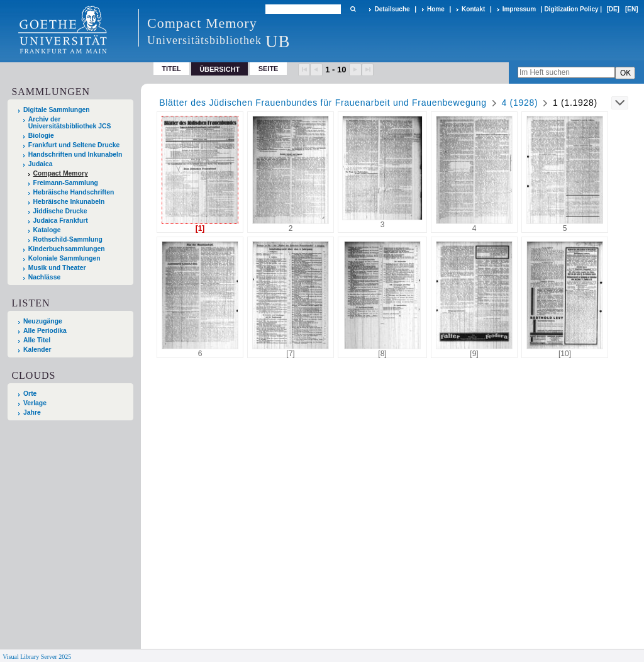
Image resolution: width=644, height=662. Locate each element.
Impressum (519, 9)
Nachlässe (44, 277)
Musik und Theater (57, 268)
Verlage (35, 403)
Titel (171, 69)
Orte (30, 394)
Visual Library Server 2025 (37, 657)
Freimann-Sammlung (66, 183)
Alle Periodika (45, 331)
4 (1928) (520, 103)
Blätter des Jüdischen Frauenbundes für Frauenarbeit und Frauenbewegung (323, 103)
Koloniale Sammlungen (64, 258)
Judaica (41, 164)
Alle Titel (37, 340)
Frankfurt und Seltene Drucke (74, 145)
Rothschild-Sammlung (68, 239)
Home (436, 9)
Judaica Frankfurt (61, 221)
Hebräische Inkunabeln (69, 202)
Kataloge (47, 230)
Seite (269, 69)
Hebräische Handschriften (74, 192)
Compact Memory (61, 173)
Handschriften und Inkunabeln (75, 154)
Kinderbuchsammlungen (67, 249)
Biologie (41, 136)
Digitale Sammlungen (57, 110)
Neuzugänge (43, 321)
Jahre (32, 412)
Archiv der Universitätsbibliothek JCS (70, 123)
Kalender (37, 350)
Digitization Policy (571, 9)
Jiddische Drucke (60, 211)
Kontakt (473, 9)
